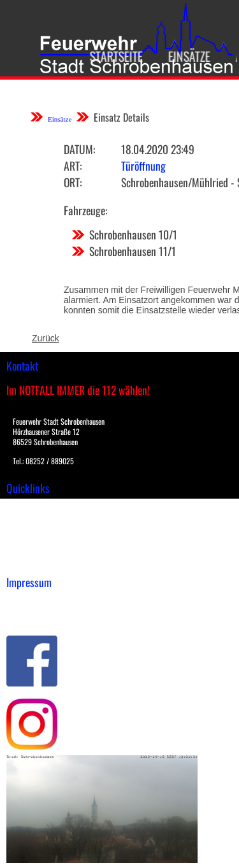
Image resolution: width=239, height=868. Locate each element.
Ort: (73, 182)
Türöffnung (143, 166)
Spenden (24, 561)
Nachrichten (31, 548)
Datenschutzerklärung (51, 615)
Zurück (46, 338)
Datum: (79, 149)
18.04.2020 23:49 (158, 149)
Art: (73, 166)
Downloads (28, 521)
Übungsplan (31, 534)
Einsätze (182, 56)
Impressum (29, 602)
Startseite (109, 56)
